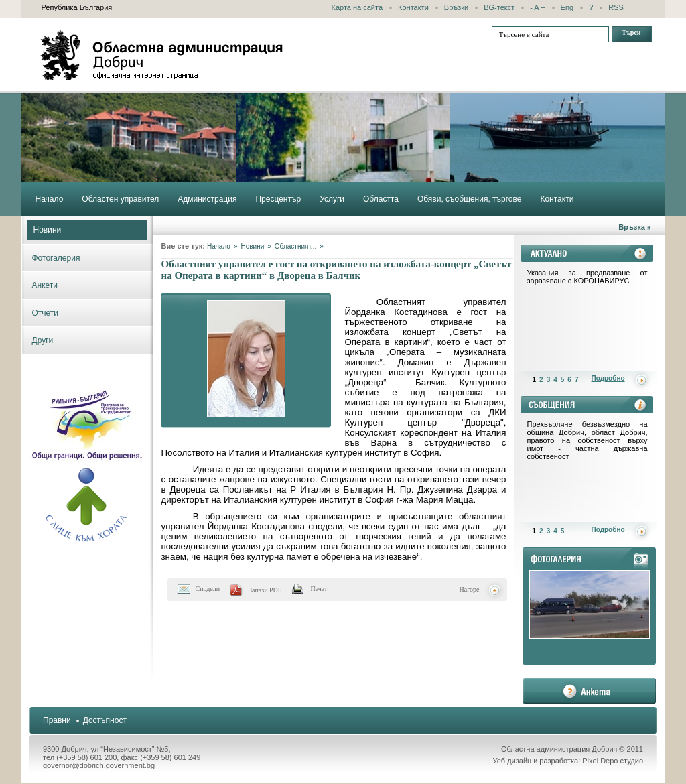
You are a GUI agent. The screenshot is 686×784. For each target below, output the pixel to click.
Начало (219, 246)
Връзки (456, 7)
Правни (57, 720)
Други (43, 340)
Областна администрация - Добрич (162, 55)
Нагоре (470, 589)
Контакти (413, 7)
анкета (589, 691)
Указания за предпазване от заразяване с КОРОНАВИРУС (588, 277)
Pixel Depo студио (613, 761)
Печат (319, 589)
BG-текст (499, 7)
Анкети (45, 285)
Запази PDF (265, 590)
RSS (616, 7)
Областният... (295, 246)
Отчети (46, 313)
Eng (567, 7)
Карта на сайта (357, 7)
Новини (48, 230)
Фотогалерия (56, 258)
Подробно (608, 378)
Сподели (208, 589)
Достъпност (105, 720)
